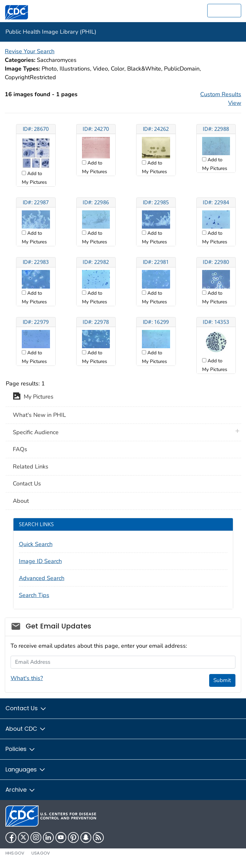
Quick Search (36, 544)
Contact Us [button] (26, 708)
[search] (224, 11)
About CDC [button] (26, 729)
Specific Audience (36, 432)
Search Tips (34, 595)
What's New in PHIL (39, 415)
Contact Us (27, 484)
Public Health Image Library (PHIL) (51, 32)
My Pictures (33, 397)
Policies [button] (20, 749)
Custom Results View (221, 99)
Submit (222, 680)
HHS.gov (15, 853)
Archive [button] (20, 790)
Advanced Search (42, 578)
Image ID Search (40, 561)
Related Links (31, 467)
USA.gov (41, 853)
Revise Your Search (30, 51)
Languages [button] (26, 769)
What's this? (27, 678)
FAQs (20, 449)
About (21, 501)
